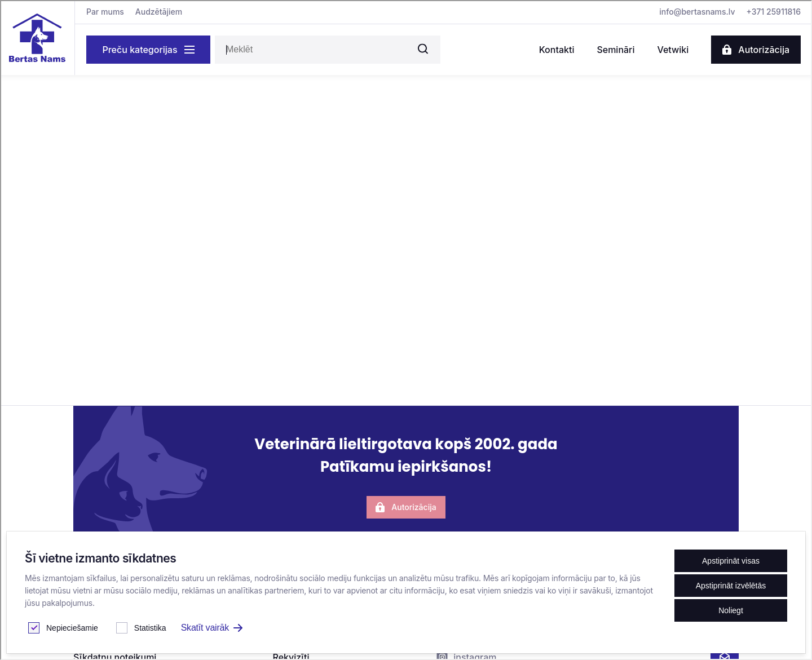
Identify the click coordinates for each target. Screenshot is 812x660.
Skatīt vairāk (212, 628)
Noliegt (731, 610)
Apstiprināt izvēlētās (731, 586)
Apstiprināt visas (731, 561)
